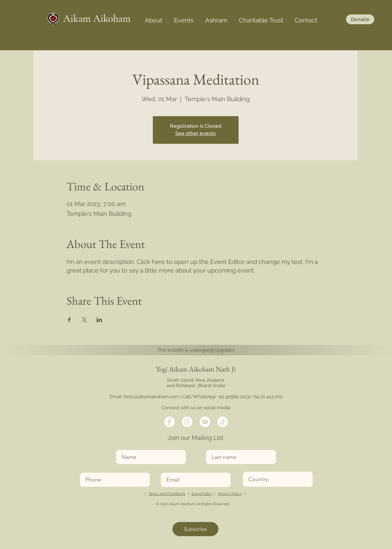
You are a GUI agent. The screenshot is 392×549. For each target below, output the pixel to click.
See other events (196, 133)
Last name (217, 446)
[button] (154, 17)
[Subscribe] (195, 529)
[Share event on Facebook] (69, 320)
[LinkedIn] (205, 422)
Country (251, 468)
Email (167, 469)
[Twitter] (187, 422)
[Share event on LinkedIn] (99, 320)
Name (122, 446)
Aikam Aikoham (97, 19)
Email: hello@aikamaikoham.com (144, 397)
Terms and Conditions (167, 494)
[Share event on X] (84, 320)
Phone (86, 469)
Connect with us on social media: (196, 408)
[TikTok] (223, 422)
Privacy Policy (230, 494)
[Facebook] (169, 422)
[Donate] (360, 19)
